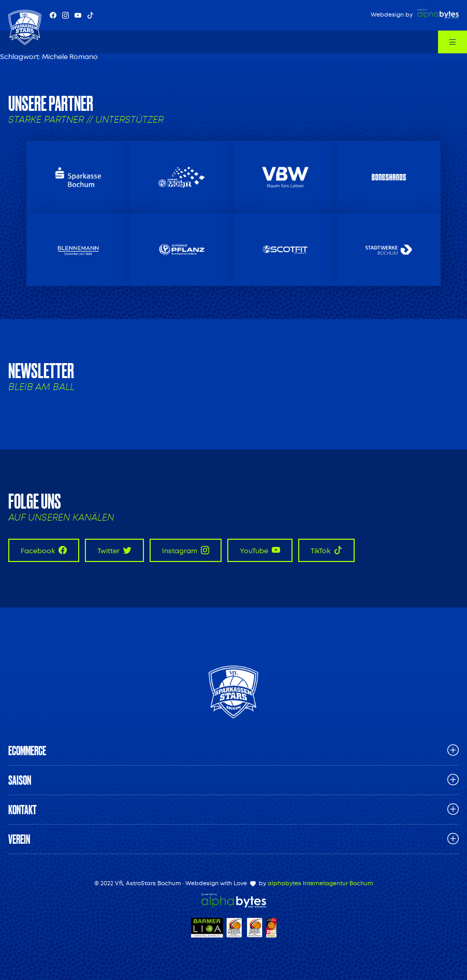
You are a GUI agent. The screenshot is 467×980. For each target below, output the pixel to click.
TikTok (326, 550)
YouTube (260, 550)
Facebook (44, 550)
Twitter (114, 550)
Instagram (186, 550)
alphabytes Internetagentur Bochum (320, 883)
